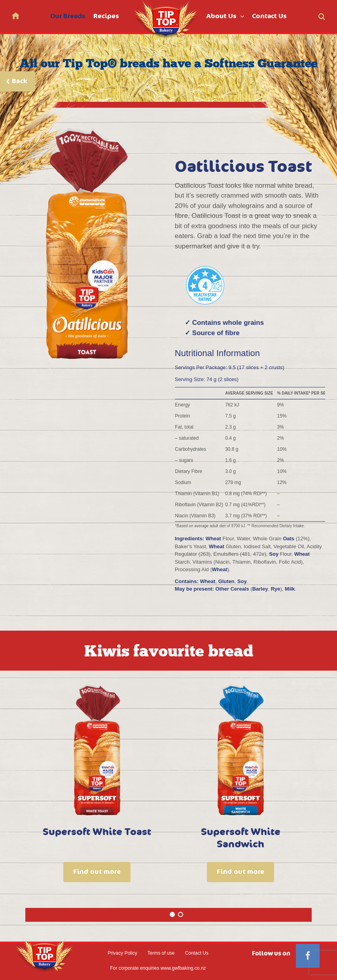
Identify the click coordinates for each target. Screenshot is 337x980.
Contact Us (197, 953)
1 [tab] (173, 919)
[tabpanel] (97, 790)
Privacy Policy (122, 953)
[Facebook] (308, 956)
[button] (322, 16)
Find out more (97, 872)
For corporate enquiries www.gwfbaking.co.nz (158, 968)
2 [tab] (181, 919)
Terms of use (161, 953)
